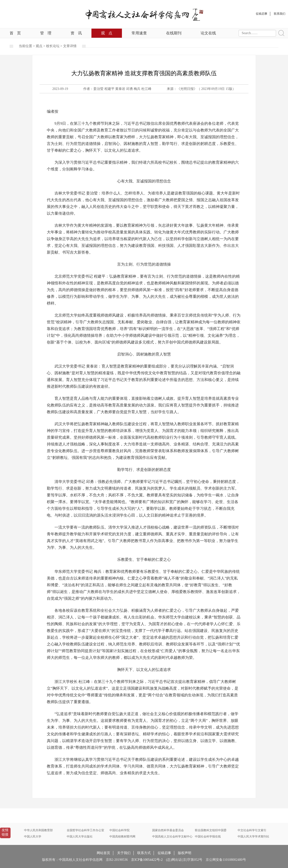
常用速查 (139, 33)
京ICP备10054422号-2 (147, 860)
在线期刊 (174, 33)
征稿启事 (164, 853)
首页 (15, 33)
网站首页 (103, 853)
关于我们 (124, 853)
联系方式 (144, 853)
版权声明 (185, 853)
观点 (107, 33)
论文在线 (208, 33)
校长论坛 (53, 46)
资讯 (76, 33)
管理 (46, 33)
